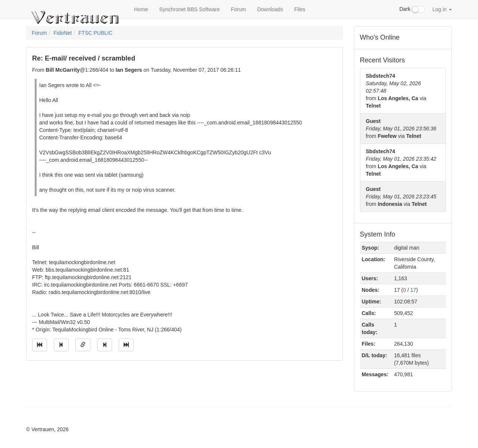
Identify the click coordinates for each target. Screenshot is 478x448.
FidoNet (63, 33)
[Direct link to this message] (83, 345)
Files (300, 9)
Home (141, 9)
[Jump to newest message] (126, 345)
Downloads (270, 9)
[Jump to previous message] (61, 345)
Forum (238, 9)
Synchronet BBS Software (189, 9)
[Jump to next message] (105, 345)
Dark (412, 9)
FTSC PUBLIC (95, 33)
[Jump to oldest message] (40, 345)
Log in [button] (442, 9)
